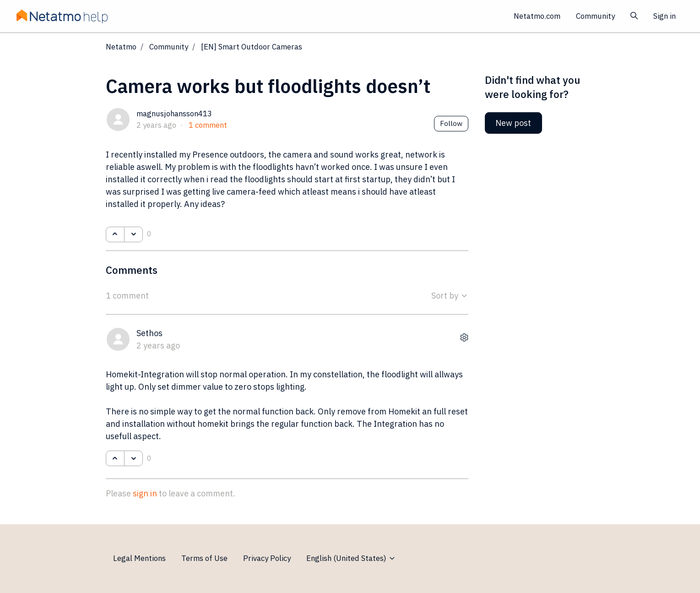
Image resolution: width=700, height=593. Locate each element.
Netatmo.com (537, 16)
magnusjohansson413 (174, 114)
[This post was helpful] (115, 234)
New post (513, 123)
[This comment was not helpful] (133, 458)
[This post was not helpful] (133, 234)
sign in (145, 493)
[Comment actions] (464, 337)
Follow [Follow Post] (451, 123)
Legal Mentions (139, 558)
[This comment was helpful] (115, 458)
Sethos (149, 333)
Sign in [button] (665, 16)
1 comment (208, 125)
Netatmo (121, 47)
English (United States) (351, 558)
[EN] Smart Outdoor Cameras (252, 47)
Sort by (450, 296)
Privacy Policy (267, 558)
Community (595, 16)
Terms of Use (204, 558)
